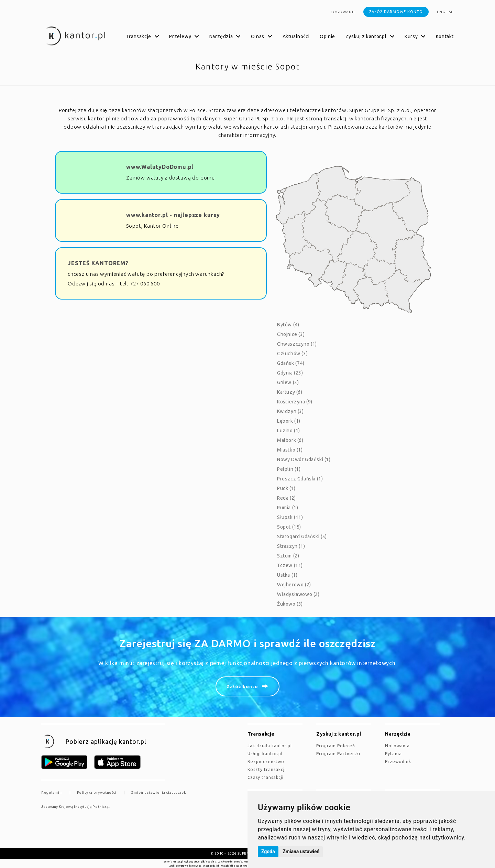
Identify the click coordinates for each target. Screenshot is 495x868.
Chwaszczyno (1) (297, 344)
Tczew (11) (290, 565)
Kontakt (445, 36)
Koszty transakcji (267, 769)
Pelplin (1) (289, 469)
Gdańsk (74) (291, 363)
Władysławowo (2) (298, 594)
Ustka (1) (287, 575)
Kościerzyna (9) (295, 402)
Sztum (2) (288, 556)
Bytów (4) (288, 325)
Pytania (393, 754)
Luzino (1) (289, 431)
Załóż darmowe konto (396, 12)
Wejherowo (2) (294, 585)
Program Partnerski (338, 754)
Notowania (397, 746)
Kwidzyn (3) (290, 411)
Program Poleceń (336, 746)
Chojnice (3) (291, 334)
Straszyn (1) (291, 546)
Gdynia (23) (290, 373)
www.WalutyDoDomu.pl (160, 167)
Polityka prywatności (97, 793)
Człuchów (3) (292, 354)
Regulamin (52, 793)
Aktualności (296, 36)
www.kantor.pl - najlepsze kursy (173, 215)
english (445, 12)
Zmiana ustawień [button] (301, 851)
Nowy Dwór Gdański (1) (304, 459)
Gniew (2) (288, 382)
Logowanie (343, 12)
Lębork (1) (289, 421)
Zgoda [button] (268, 851)
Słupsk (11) (290, 517)
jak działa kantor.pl (270, 746)
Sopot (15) (289, 527)
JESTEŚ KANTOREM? (98, 263)
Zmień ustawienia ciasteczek (159, 793)
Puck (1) (286, 488)
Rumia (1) (288, 508)
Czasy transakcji (266, 777)
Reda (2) (287, 498)
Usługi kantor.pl (265, 754)
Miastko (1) (290, 450)
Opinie (327, 36)
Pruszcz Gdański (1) (300, 479)
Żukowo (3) (290, 604)
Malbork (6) (290, 440)
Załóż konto (242, 686)
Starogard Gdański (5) (302, 536)
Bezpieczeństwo (266, 762)
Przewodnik (398, 762)
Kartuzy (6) (290, 392)
